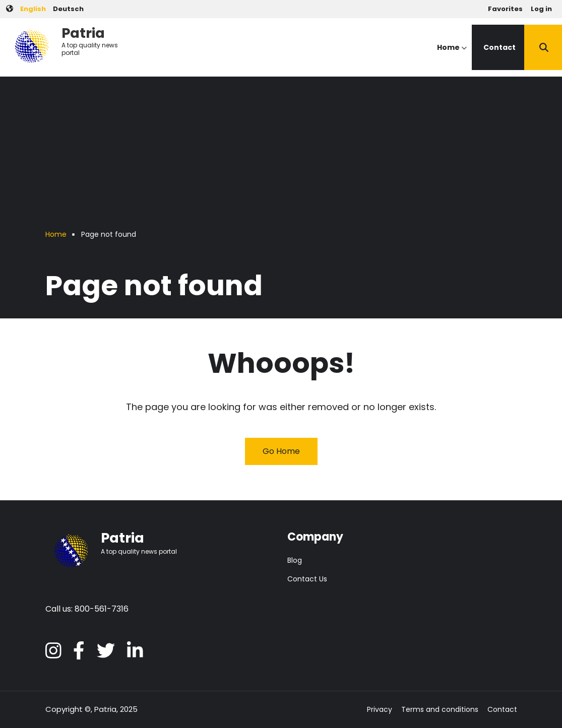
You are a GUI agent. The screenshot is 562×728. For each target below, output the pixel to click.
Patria (83, 33)
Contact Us (307, 579)
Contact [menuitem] (499, 47)
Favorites (505, 9)
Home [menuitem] (452, 56)
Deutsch (68, 9)
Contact (502, 710)
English (33, 9)
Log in (541, 9)
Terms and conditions (440, 710)
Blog (295, 560)
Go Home (281, 451)
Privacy (380, 710)
